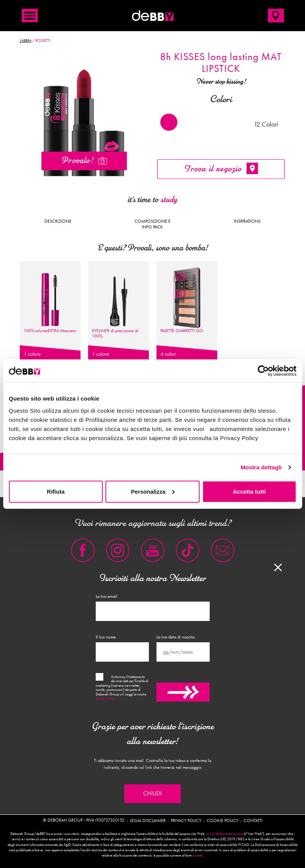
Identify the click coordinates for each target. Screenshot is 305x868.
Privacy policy (106, 699)
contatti (198, 855)
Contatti (253, 820)
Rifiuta (56, 491)
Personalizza (153, 491)
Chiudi (152, 794)
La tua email (107, 596)
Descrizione (58, 221)
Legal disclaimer (148, 820)
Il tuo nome (106, 637)
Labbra (26, 41)
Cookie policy (222, 820)
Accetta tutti (249, 491)
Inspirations (247, 221)
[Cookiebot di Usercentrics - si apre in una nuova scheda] (263, 371)
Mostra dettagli (261, 467)
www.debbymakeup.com (225, 834)
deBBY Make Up (153, 16)
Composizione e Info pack (152, 224)
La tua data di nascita (175, 637)
